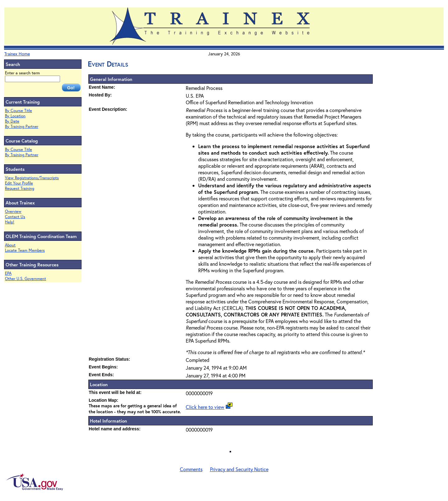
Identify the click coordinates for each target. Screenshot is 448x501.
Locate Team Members (25, 250)
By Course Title (19, 111)
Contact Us (15, 217)
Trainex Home (17, 54)
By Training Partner (22, 126)
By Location (15, 116)
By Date (12, 121)
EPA (8, 273)
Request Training (20, 188)
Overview (13, 211)
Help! (10, 222)
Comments (191, 469)
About (10, 245)
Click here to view (205, 407)
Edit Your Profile (19, 183)
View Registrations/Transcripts (32, 178)
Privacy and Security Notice (239, 469)
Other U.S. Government (26, 279)
